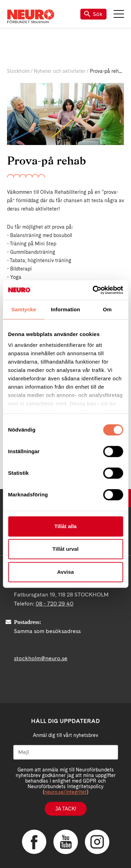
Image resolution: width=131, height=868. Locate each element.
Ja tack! (66, 809)
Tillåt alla (66, 526)
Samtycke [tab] (24, 309)
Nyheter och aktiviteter (60, 71)
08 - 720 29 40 (54, 604)
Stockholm (18, 71)
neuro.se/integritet (65, 792)
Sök (93, 14)
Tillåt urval (65, 549)
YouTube (66, 842)
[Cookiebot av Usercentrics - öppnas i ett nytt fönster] (93, 290)
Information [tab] (66, 309)
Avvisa (66, 572)
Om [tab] (107, 309)
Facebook (34, 842)
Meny (119, 14)
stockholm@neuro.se (41, 658)
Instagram (97, 842)
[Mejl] (66, 752)
